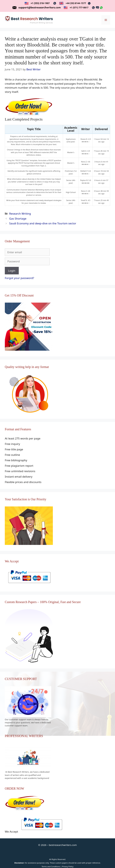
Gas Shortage (18, 219)
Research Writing (20, 214)
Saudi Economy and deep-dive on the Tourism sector (43, 223)
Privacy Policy (68, 866)
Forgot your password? (19, 278)
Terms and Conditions (51, 866)
